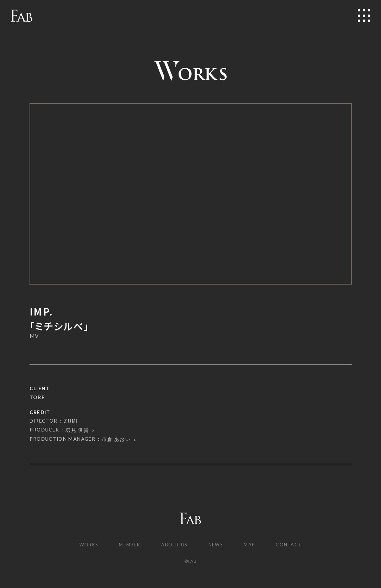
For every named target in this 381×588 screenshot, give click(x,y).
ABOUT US (174, 545)
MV (34, 336)
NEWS (217, 545)
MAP (252, 545)
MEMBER (128, 545)
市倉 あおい (116, 439)
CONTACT (293, 545)
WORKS (85, 545)
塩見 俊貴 (77, 430)
